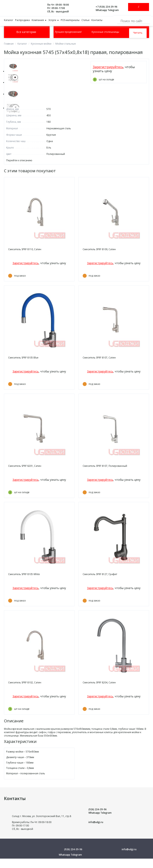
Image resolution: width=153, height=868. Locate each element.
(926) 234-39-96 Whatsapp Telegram (100, 811)
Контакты (97, 20)
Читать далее (138, 32)
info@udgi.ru (96, 822)
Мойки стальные (65, 44)
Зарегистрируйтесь (108, 67)
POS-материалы (70, 20)
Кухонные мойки (41, 44)
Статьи (85, 20)
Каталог (9, 20)
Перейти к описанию (19, 160)
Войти (135, 7)
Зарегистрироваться (142, 7)
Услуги (54, 20)
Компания (39, 20)
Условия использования (77, 865)
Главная (9, 44)
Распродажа (22, 20)
